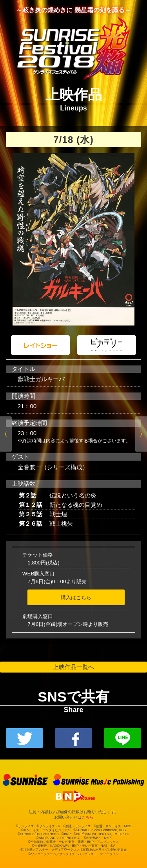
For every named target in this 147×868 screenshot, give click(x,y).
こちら (87, 817)
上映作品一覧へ (73, 667)
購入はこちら (76, 598)
